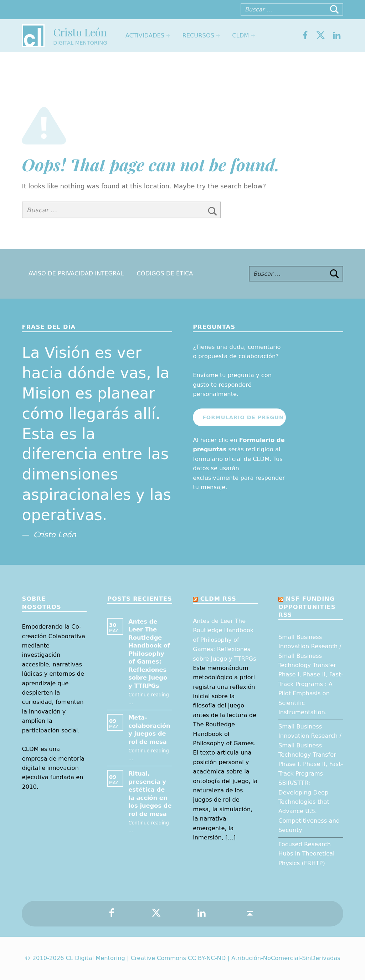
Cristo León (80, 32)
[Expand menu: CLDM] (253, 36)
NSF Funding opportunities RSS (307, 607)
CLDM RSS (218, 599)
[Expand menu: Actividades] (168, 36)
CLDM (240, 35)
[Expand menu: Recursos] (218, 36)
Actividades (145, 35)
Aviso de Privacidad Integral (76, 274)
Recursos (198, 35)
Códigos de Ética (165, 274)
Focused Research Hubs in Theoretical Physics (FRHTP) (307, 854)
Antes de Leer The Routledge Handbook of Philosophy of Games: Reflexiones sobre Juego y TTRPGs (149, 654)
